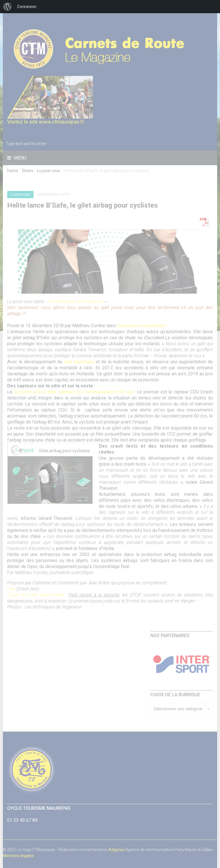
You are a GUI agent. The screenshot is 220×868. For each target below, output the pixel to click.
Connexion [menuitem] (27, 7)
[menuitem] (7, 7)
